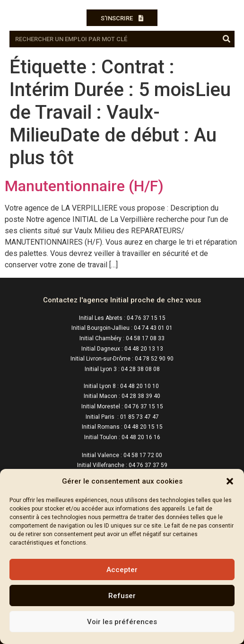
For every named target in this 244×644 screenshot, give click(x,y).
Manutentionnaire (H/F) (84, 186)
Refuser (122, 596)
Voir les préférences (122, 622)
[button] (230, 481)
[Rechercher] (226, 39)
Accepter (122, 570)
